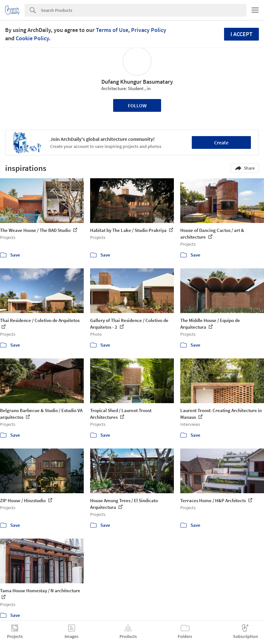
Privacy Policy (149, 30)
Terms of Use (112, 30)
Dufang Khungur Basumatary (137, 82)
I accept (241, 34)
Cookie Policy (32, 38)
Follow (137, 105)
